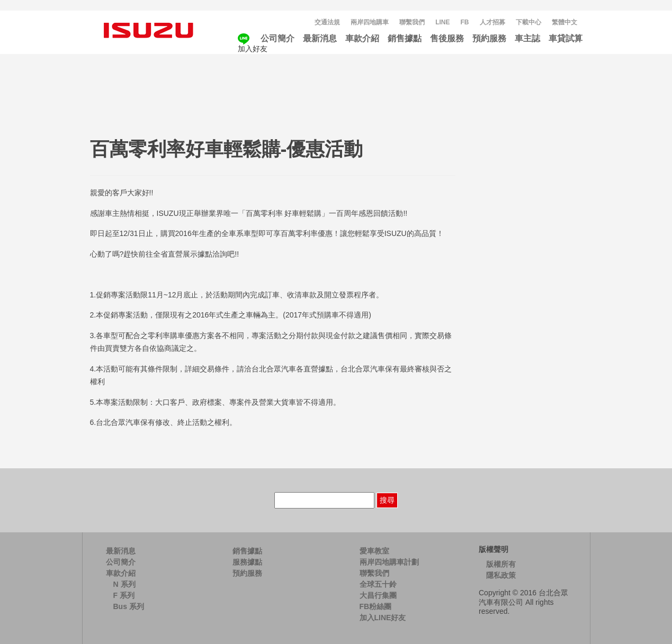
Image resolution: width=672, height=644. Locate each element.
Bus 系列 (129, 606)
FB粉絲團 (376, 606)
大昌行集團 (378, 595)
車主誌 (527, 38)
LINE (442, 22)
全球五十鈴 (378, 584)
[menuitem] (565, 22)
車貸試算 (566, 38)
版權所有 (501, 564)
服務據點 (247, 562)
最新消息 (320, 38)
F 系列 (124, 595)
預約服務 (489, 38)
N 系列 (124, 584)
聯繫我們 (412, 22)
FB (465, 22)
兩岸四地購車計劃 (389, 562)
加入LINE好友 (383, 618)
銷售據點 (405, 38)
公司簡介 (277, 38)
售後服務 (447, 38)
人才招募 (492, 22)
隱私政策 (501, 575)
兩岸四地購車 (370, 22)
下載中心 (528, 22)
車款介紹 (362, 38)
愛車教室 (374, 551)
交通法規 (327, 22)
